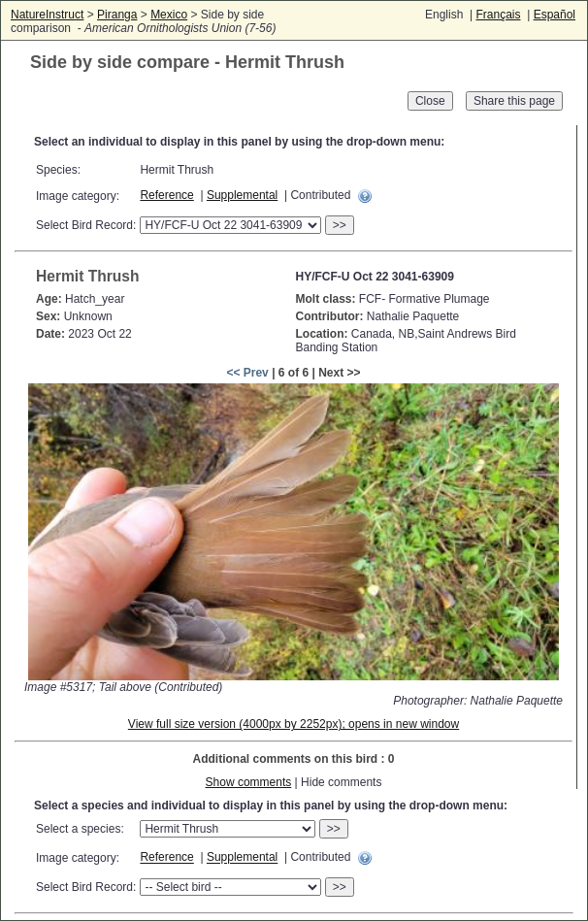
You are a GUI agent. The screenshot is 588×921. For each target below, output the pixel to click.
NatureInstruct (47, 15)
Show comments (249, 782)
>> (340, 225)
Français (498, 15)
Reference (166, 195)
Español (555, 15)
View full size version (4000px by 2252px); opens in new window (294, 724)
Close (430, 101)
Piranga (117, 15)
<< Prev (247, 373)
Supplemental (242, 195)
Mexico (169, 15)
